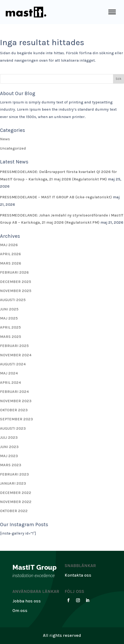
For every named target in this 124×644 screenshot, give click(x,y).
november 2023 (16, 401)
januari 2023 (13, 483)
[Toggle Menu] (112, 12)
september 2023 (16, 419)
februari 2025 (14, 346)
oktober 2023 (14, 410)
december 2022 (16, 493)
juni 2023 (9, 447)
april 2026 (10, 254)
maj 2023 (9, 456)
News (5, 139)
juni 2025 (9, 309)
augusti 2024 (13, 364)
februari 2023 (14, 474)
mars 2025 (10, 337)
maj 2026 (9, 245)
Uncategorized (13, 148)
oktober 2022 (14, 511)
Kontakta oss (78, 575)
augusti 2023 (13, 428)
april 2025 (10, 327)
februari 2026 (14, 272)
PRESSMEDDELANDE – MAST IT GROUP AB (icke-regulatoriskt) (56, 197)
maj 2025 (9, 318)
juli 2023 (9, 437)
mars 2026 (10, 263)
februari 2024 (14, 392)
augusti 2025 (13, 300)
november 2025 (16, 291)
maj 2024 (9, 373)
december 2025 (15, 282)
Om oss (20, 611)
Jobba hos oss (27, 601)
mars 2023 (11, 465)
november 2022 (16, 502)
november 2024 (16, 355)
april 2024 (10, 382)
